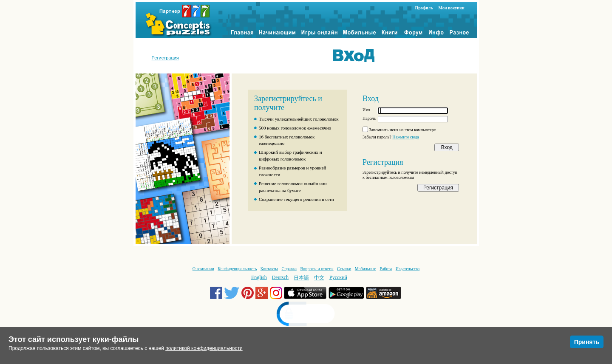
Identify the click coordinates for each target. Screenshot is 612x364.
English (259, 277)
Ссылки (344, 269)
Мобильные (365, 269)
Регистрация (165, 58)
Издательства (408, 269)
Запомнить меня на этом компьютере (403, 130)
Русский (338, 277)
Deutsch (280, 277)
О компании (203, 269)
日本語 (301, 278)
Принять (587, 342)
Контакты (269, 269)
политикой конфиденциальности (204, 348)
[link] (306, 315)
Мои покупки (451, 8)
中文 (319, 278)
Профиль (424, 8)
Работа (386, 269)
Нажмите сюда (406, 137)
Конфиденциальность (237, 269)
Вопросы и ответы (317, 269)
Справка (289, 269)
